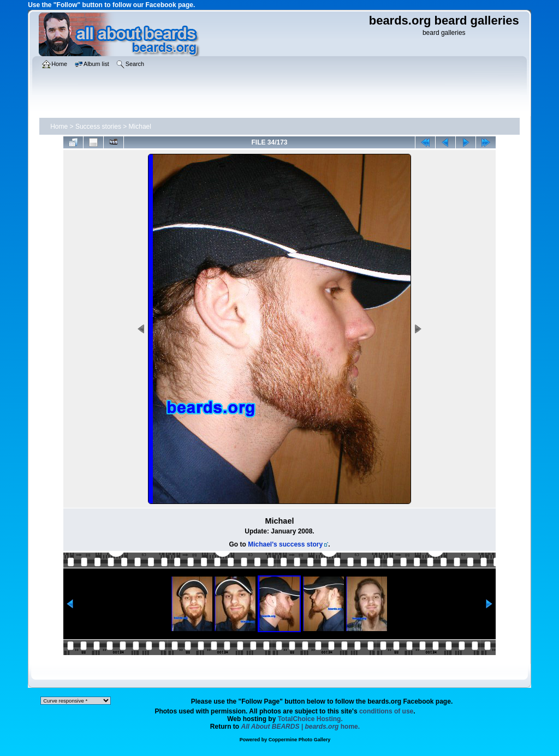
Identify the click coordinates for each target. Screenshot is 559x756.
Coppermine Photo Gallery (300, 740)
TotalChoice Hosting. (310, 719)
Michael (140, 127)
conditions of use (386, 711)
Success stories (98, 127)
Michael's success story (285, 544)
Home (59, 127)
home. (301, 727)
